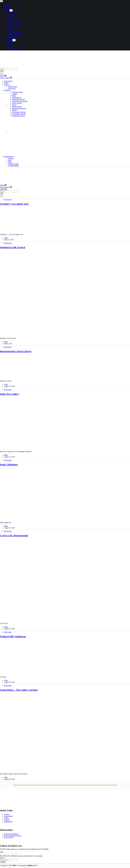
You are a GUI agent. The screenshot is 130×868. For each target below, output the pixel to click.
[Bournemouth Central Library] (14, 378)
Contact (7, 814)
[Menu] (4, 189)
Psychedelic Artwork (19, 114)
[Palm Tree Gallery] (39, 448)
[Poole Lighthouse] (39, 519)
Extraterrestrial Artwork (20, 101)
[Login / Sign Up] (6, 78)
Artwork (7, 90)
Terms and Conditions (11, 834)
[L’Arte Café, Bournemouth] (39, 620)
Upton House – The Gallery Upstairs (19, 690)
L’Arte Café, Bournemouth (14, 535)
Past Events (12, 88)
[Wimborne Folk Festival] (39, 335)
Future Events (13, 87)
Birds (14, 96)
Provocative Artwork (19, 112)
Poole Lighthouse (9, 465)
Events (7, 85)
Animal (15, 94)
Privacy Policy (9, 837)
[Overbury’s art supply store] (16, 231)
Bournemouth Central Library (16, 351)
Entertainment (17, 98)
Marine (14, 110)
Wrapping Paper (13, 164)
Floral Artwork (17, 107)
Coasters (11, 158)
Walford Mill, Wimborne (13, 636)
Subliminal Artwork (19, 116)
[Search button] (2, 72)
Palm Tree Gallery (9, 394)
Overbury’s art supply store (14, 204)
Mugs (10, 162)
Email (2, 858)
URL (2, 852)
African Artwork (17, 92)
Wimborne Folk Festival (13, 247)
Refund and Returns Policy (13, 836)
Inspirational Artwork (19, 108)
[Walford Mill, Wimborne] (39, 673)
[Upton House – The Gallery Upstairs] (39, 770)
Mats (10, 160)
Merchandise (9, 157)
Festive (14, 105)
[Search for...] (9, 69)
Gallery (6, 83)
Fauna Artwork (17, 103)
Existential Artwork (18, 99)
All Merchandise (13, 166)
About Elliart (8, 81)
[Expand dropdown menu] (10, 85)
